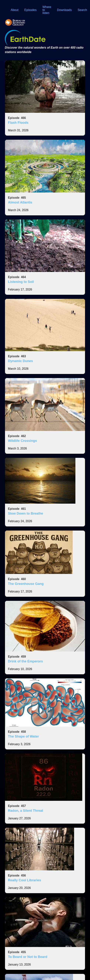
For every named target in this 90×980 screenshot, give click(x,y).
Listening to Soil (21, 282)
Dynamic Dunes (20, 361)
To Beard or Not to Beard (28, 957)
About (15, 10)
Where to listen (47, 10)
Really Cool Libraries (24, 880)
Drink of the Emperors (25, 661)
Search (82, 10)
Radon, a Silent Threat (26, 811)
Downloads (64, 10)
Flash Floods (18, 123)
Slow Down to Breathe (26, 513)
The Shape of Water (23, 736)
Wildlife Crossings (22, 441)
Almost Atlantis (20, 202)
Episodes (30, 10)
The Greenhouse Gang (26, 584)
